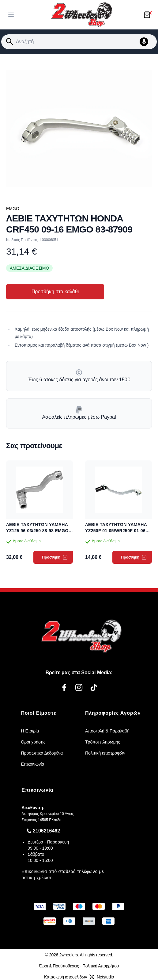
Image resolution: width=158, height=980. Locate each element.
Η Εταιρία (30, 731)
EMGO (13, 209)
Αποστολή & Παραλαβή (107, 731)
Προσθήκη (55, 557)
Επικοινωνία (32, 764)
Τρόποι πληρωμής (103, 742)
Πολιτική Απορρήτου (101, 966)
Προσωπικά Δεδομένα (42, 753)
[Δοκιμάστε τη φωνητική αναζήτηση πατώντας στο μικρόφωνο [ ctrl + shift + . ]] (147, 42)
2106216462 (46, 831)
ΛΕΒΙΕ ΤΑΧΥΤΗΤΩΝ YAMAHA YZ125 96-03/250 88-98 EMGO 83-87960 (37, 528)
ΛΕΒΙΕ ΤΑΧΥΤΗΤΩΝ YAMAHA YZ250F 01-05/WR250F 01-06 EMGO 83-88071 (116, 528)
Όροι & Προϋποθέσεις (59, 966)
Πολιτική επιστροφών (105, 753)
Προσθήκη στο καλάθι (55, 292)
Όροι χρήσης (33, 742)
